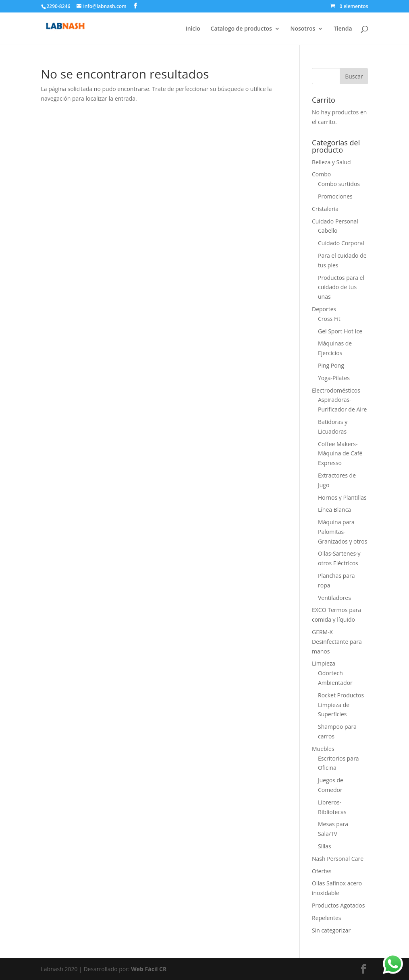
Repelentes (326, 918)
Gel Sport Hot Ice (340, 331)
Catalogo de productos (241, 29)
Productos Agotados (338, 905)
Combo (321, 174)
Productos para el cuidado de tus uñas (341, 287)
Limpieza (324, 663)
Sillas (325, 846)
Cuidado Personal (335, 221)
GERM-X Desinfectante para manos (337, 642)
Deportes (324, 309)
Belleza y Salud (331, 162)
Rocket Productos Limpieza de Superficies (341, 705)
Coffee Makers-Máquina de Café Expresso (340, 454)
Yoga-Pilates (334, 378)
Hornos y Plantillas (342, 497)
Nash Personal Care (338, 859)
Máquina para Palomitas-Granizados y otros (343, 532)
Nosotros (303, 29)
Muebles (323, 749)
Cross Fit (329, 319)
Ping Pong (331, 365)
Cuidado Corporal (341, 243)
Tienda (343, 29)
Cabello (328, 231)
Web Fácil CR (149, 969)
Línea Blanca (334, 510)
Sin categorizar (331, 930)
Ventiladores (334, 598)
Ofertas (322, 871)
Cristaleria (325, 209)
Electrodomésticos (336, 390)
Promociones (335, 196)
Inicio (193, 29)
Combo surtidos (339, 184)
